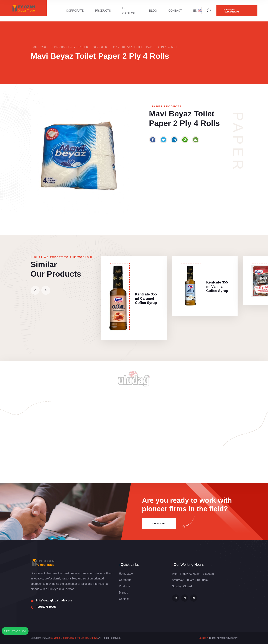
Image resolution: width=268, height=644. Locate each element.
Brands (123, 593)
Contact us (159, 524)
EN (197, 11)
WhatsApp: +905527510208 (231, 11)
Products (103, 11)
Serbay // (203, 638)
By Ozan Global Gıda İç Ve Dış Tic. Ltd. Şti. (74, 638)
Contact (175, 11)
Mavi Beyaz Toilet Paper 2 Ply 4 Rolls (147, 47)
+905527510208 (46, 607)
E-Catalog (129, 11)
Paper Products (93, 47)
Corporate (75, 11)
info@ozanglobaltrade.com (54, 600)
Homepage (40, 47)
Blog (153, 11)
